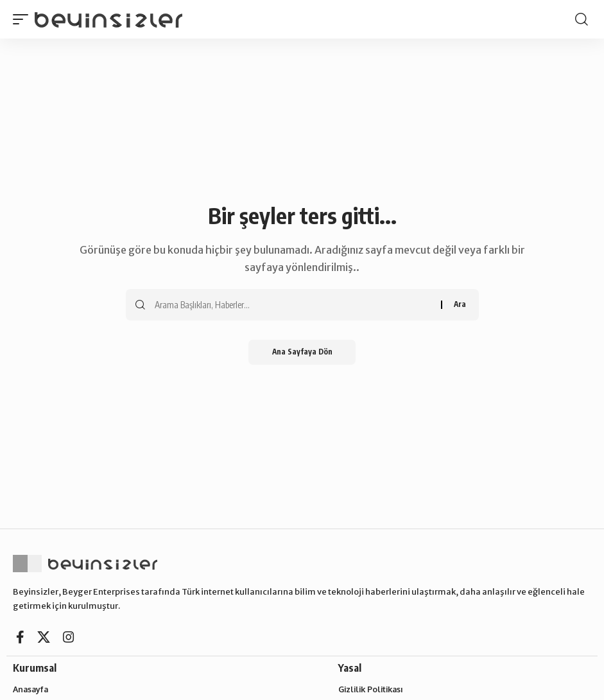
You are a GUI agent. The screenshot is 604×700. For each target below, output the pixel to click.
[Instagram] (69, 637)
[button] (24, 19)
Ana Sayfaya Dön (302, 352)
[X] (44, 637)
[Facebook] (20, 637)
